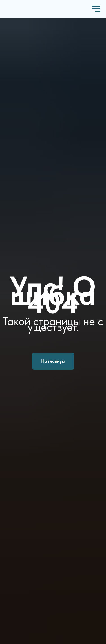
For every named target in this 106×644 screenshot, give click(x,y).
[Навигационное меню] (96, 9)
